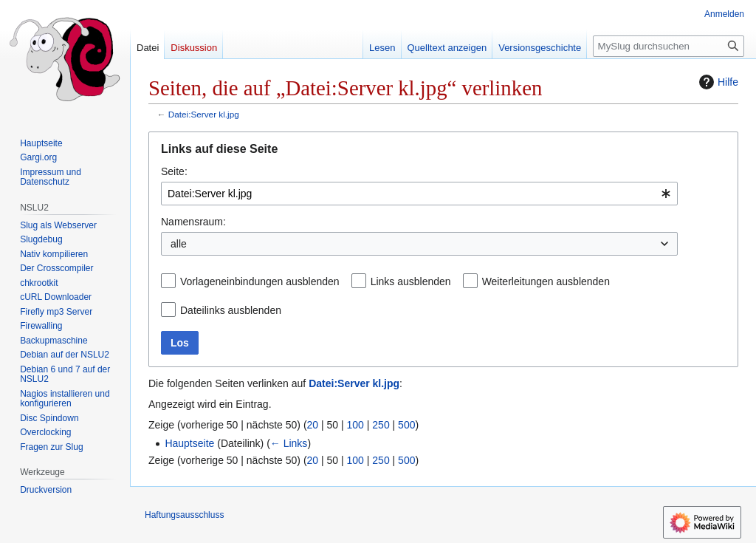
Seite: (174, 171)
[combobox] (419, 194)
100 (355, 425)
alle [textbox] (179, 244)
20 (313, 425)
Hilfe (717, 82)
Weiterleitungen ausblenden (546, 281)
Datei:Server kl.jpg (204, 114)
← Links (289, 443)
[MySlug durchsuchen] (669, 46)
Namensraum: (193, 222)
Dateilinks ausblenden (231, 310)
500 (406, 425)
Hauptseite (189, 443)
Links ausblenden (411, 281)
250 (381, 425)
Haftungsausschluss (184, 515)
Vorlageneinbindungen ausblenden (260, 281)
